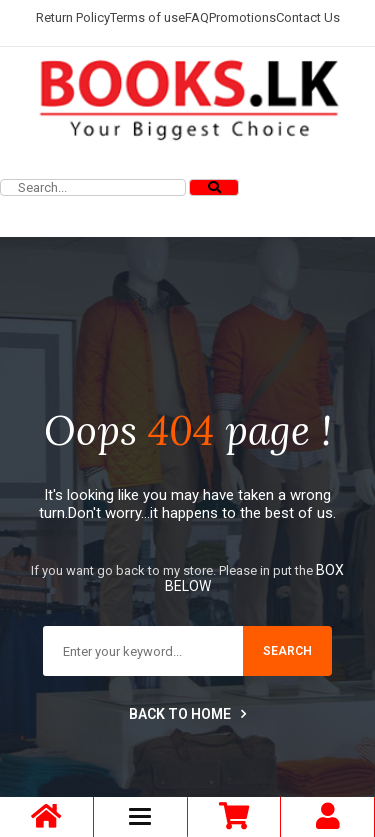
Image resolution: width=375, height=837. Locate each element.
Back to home (187, 714)
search (287, 651)
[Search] (214, 187)
